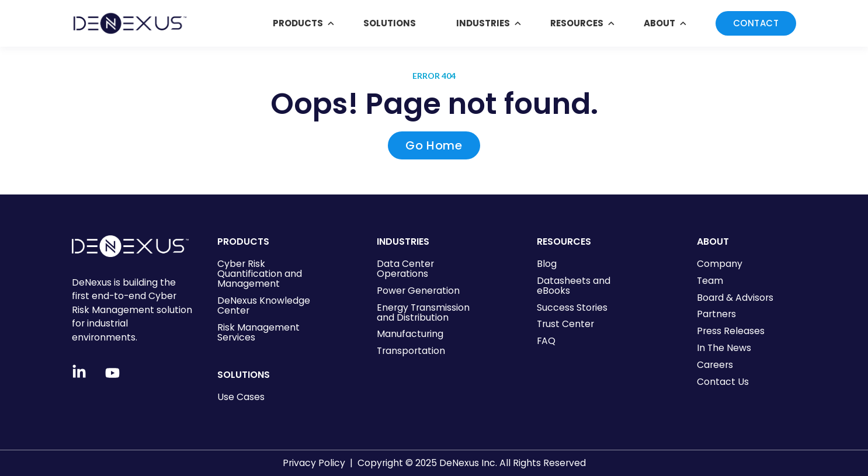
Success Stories (572, 308)
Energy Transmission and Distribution (423, 312)
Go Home (434, 145)
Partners (716, 314)
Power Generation (418, 291)
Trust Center (565, 324)
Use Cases (241, 397)
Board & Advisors (735, 298)
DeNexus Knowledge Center (264, 305)
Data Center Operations (405, 269)
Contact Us (723, 382)
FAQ (546, 341)
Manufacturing (410, 334)
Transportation (411, 351)
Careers (715, 365)
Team (710, 281)
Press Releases (731, 331)
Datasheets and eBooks (574, 286)
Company (720, 264)
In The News (724, 348)
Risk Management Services (258, 332)
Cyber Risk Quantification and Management (260, 274)
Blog (547, 264)
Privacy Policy (314, 463)
